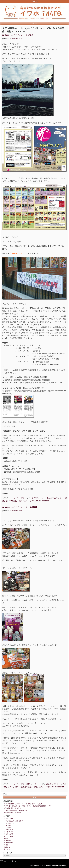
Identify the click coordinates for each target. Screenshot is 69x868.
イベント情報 (19, 498)
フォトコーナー (9, 832)
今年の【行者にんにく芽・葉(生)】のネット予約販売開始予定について (27, 806)
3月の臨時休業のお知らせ (12, 808)
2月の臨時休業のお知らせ (12, 812)
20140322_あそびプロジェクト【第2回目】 (20, 507)
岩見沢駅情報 (8, 843)
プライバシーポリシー (9, 861)
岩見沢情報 (8, 840)
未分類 (6, 845)
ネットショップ (9, 830)
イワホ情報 (8, 825)
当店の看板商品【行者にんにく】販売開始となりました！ (23, 804)
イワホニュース (9, 823)
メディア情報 (8, 836)
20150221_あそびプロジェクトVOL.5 (18, 35)
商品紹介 (7, 838)
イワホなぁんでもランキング (14, 821)
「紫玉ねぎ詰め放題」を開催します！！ (17, 810)
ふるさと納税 (8, 834)
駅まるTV (7, 849)
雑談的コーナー (32, 784)
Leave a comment (42, 501)
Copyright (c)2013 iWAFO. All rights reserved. (48, 865)
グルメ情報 (8, 827)
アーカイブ (7, 853)
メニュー (35, 24)
